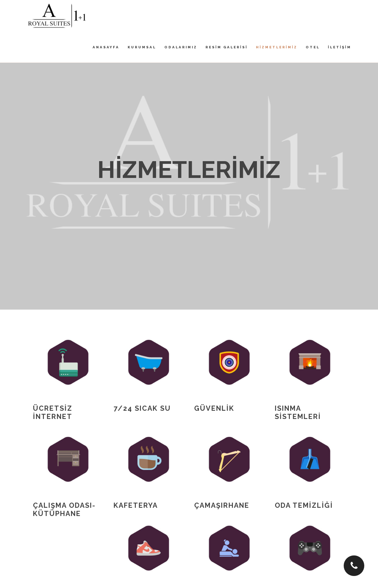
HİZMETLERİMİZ (277, 47)
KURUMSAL (142, 47)
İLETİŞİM (340, 47)
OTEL (313, 47)
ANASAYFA (106, 47)
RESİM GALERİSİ (227, 47)
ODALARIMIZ (181, 47)
